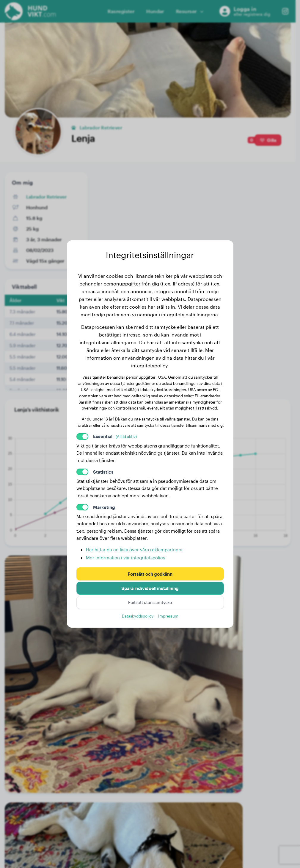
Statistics (103, 472)
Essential (115, 436)
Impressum (168, 616)
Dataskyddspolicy (138, 616)
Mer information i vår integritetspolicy (126, 558)
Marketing (104, 507)
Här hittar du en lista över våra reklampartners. (135, 550)
